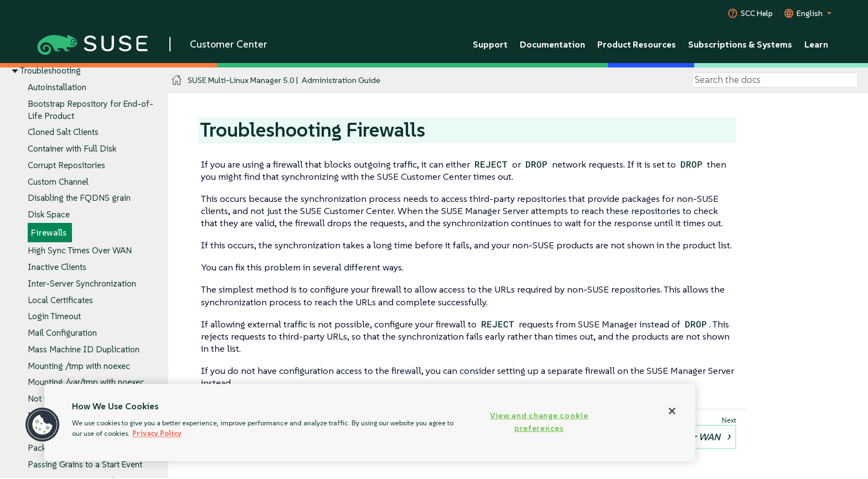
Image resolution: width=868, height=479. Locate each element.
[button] (43, 425)
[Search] (775, 80)
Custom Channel (58, 182)
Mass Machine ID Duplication (84, 349)
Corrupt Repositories (66, 165)
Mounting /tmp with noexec (79, 366)
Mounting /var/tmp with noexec (86, 382)
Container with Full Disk (72, 149)
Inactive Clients (57, 267)
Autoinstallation (57, 87)
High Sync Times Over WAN (80, 251)
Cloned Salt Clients (63, 132)
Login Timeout (54, 317)
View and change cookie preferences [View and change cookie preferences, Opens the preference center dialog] (539, 422)
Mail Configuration (62, 333)
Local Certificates (60, 300)
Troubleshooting (50, 71)
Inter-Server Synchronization (82, 283)
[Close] (672, 411)
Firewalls (49, 233)
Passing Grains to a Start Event (85, 464)
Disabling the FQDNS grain (79, 198)
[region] (370, 423)
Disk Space (49, 214)
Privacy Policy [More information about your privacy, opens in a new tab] (157, 433)
